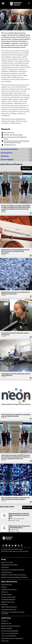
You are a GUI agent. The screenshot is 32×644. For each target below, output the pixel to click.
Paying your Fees (6, 624)
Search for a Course (7, 562)
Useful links (6, 618)
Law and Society (9, 133)
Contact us (5, 621)
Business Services (6, 585)
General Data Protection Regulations (12, 639)
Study (4, 560)
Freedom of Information (8, 597)
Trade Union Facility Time (9, 610)
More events (27, 507)
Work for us (5, 592)
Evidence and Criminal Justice (13, 135)
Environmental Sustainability (10, 631)
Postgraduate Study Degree (9, 565)
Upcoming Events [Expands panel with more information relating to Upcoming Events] (7, 153)
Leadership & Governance (9, 590)
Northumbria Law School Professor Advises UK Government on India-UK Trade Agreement (15, 251)
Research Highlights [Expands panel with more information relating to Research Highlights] (7, 160)
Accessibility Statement (8, 600)
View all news (26, 168)
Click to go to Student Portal (10, 634)
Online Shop (5, 641)
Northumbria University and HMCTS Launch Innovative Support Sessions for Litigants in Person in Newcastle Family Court (16, 457)
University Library (7, 572)
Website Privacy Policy (8, 602)
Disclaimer (4, 605)
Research (6, 129)
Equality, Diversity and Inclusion (11, 626)
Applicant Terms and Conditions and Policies (15, 577)
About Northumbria (9, 582)
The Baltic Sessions (10, 145)
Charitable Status (6, 595)
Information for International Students (13, 570)
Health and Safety (7, 629)
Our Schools (5, 568)
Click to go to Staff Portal (9, 636)
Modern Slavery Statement (9, 607)
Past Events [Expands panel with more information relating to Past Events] (5, 156)
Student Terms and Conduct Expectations (14, 575)
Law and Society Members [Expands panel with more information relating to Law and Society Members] (9, 149)
